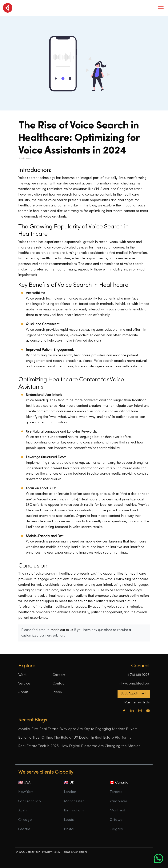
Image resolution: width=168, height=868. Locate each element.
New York (26, 792)
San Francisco (30, 801)
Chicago (25, 820)
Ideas (57, 692)
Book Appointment (134, 694)
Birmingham (74, 811)
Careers (59, 675)
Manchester (74, 801)
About (23, 692)
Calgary (116, 829)
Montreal (117, 811)
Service (24, 684)
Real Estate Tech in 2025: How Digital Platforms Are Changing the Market (79, 746)
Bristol (69, 829)
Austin (23, 811)
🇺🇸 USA (24, 783)
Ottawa (116, 820)
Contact (59, 684)
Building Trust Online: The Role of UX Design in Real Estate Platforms (75, 738)
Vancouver (118, 801)
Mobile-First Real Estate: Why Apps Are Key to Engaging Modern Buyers (78, 729)
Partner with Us (137, 703)
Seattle (24, 829)
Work (22, 675)
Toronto (116, 792)
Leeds (69, 820)
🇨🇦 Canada (119, 783)
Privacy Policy (51, 852)
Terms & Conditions (75, 852)
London (70, 792)
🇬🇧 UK (69, 783)
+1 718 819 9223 (138, 675)
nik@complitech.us (134, 684)
